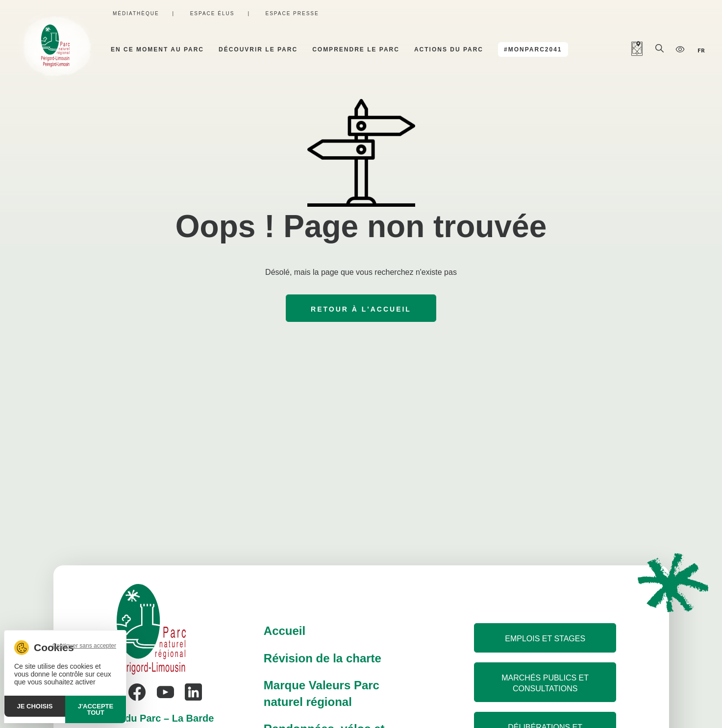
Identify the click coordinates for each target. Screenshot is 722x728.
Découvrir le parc (258, 49)
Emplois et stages (545, 639)
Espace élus (212, 13)
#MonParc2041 (533, 49)
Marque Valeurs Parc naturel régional (322, 693)
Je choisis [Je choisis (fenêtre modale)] (35, 706)
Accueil (285, 631)
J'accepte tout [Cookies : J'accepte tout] (96, 709)
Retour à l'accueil (361, 309)
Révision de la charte (323, 658)
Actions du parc (449, 49)
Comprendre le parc (356, 49)
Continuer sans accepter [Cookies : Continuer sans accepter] (84, 646)
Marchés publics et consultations (545, 683)
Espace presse (292, 13)
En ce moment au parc (157, 49)
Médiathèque (136, 13)
